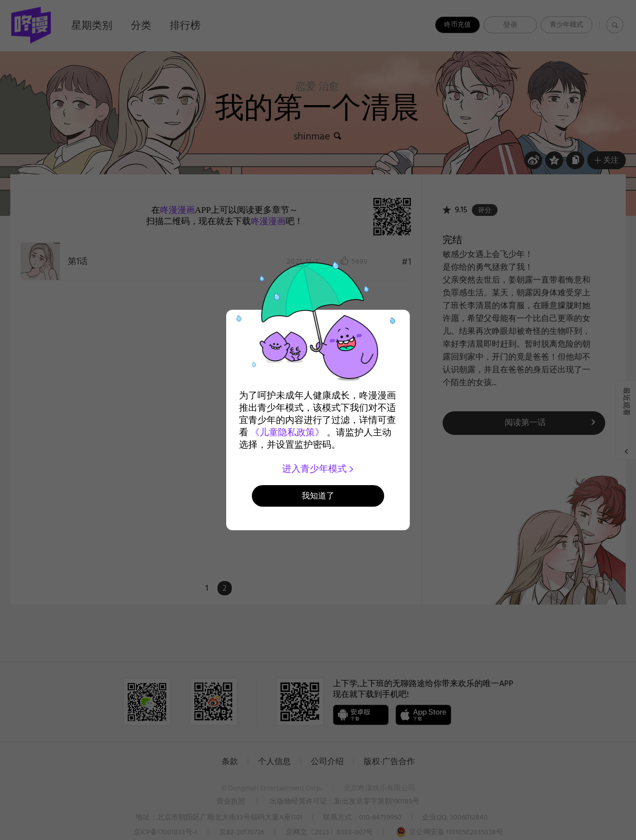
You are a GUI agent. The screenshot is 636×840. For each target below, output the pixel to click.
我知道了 (318, 496)
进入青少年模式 (318, 469)
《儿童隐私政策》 (287, 432)
